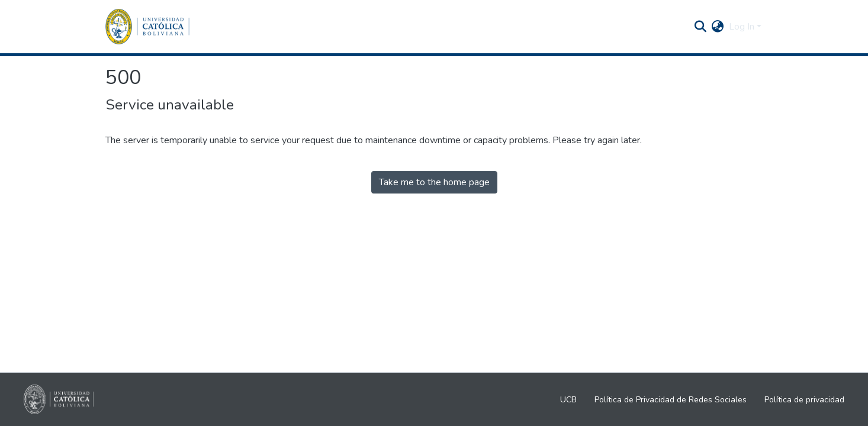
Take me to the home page (434, 182)
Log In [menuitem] (742, 27)
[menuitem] (718, 27)
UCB (568, 400)
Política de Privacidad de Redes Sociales (671, 400)
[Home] (147, 27)
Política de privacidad (804, 400)
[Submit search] (701, 27)
